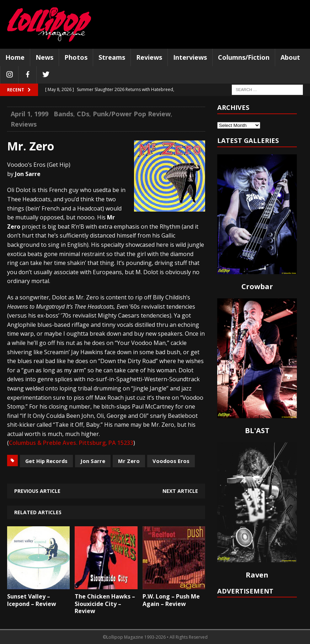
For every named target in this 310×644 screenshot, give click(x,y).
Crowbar (257, 286)
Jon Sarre (93, 461)
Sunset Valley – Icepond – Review (32, 600)
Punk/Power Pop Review (132, 114)
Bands (63, 114)
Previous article (37, 491)
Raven (257, 575)
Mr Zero (129, 461)
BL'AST (257, 430)
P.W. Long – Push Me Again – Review (171, 600)
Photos (76, 57)
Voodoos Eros (171, 461)
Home (15, 57)
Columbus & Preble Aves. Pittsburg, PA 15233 (71, 443)
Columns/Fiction (244, 57)
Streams (112, 57)
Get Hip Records (46, 461)
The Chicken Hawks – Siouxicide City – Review (105, 604)
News (44, 57)
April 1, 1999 (30, 114)
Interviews (190, 57)
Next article (180, 491)
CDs (83, 114)
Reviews (149, 57)
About (290, 57)
